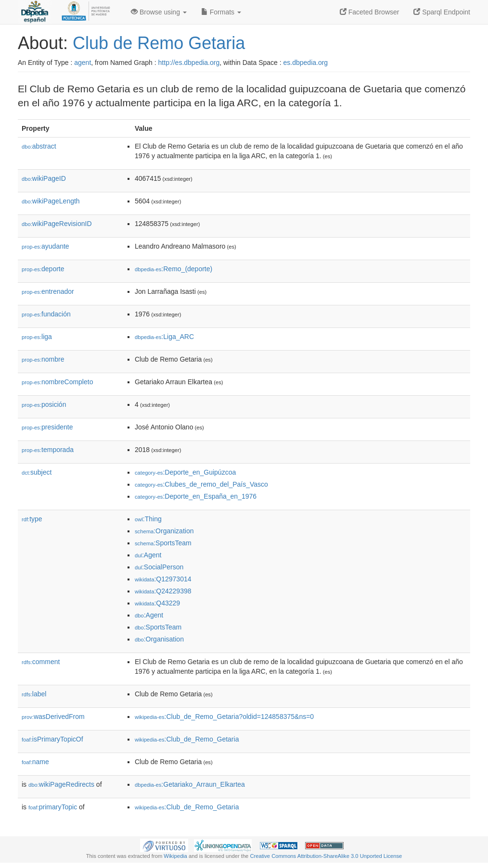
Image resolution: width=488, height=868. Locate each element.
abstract (39, 146)
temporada (48, 450)
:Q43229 (157, 603)
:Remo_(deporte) (173, 269)
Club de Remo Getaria (159, 43)
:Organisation (159, 639)
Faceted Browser (370, 12)
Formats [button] (221, 12)
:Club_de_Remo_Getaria (187, 739)
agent (83, 63)
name (35, 762)
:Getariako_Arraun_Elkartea (190, 784)
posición (44, 404)
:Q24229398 (163, 591)
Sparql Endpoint (442, 12)
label (34, 694)
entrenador (48, 291)
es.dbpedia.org (306, 63)
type (32, 519)
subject (37, 472)
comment (41, 662)
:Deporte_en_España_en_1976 (196, 496)
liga (37, 337)
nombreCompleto (57, 382)
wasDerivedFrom (53, 717)
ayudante (45, 246)
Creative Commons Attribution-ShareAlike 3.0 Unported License (326, 856)
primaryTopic (53, 807)
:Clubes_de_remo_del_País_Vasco (201, 484)
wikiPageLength (51, 201)
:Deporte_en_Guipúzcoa (185, 472)
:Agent (148, 555)
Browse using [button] (159, 12)
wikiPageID (44, 178)
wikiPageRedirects (61, 784)
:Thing (148, 519)
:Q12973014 (163, 579)
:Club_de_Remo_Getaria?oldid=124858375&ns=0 (224, 717)
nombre (43, 359)
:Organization (164, 531)
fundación (46, 314)
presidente (47, 427)
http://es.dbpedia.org (189, 63)
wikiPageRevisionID (57, 224)
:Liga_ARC (164, 337)
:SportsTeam (163, 543)
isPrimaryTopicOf (52, 739)
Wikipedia (175, 856)
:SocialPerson (159, 567)
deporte (43, 269)
